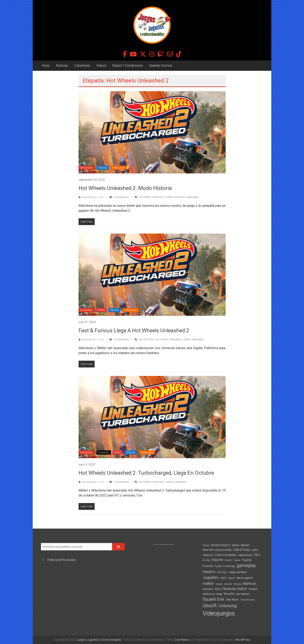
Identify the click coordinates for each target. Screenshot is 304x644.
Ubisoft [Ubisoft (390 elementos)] (210, 606)
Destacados (87, 168)
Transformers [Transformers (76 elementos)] (248, 600)
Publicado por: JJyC (93, 197)
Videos (101, 66)
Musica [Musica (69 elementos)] (238, 584)
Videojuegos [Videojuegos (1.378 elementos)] (219, 613)
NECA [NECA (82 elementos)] (218, 589)
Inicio (46, 66)
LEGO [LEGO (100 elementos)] (223, 578)
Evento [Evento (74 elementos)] (228, 560)
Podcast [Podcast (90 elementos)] (253, 589)
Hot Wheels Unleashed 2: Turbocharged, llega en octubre (146, 473)
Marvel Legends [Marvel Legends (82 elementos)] (245, 578)
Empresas (104, 452)
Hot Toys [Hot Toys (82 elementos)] (222, 572)
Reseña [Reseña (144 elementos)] (229, 594)
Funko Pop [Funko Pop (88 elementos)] (229, 566)
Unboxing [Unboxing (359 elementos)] (228, 606)
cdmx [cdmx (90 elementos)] (255, 550)
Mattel (102, 310)
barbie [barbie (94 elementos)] (236, 545)
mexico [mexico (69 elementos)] (219, 584)
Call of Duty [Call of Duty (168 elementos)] (242, 550)
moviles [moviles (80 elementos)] (228, 584)
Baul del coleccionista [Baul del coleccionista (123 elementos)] (217, 550)
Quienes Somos (161, 66)
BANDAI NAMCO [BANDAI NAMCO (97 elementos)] (221, 545)
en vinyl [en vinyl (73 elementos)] (207, 560)
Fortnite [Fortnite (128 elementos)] (208, 566)
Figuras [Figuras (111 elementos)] (247, 560)
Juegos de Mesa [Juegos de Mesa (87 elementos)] (237, 572)
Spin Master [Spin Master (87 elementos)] (243, 594)
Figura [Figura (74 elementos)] (237, 560)
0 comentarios (119, 197)
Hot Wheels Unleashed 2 (152, 197)
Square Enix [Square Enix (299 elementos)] (213, 599)
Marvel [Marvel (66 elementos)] (231, 578)
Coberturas (82, 66)
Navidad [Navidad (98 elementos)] (208, 589)
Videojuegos (119, 168)
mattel (169, 197)
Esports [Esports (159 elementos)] (218, 560)
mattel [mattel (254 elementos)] (208, 583)
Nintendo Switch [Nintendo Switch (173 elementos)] (235, 589)
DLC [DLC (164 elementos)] (257, 555)
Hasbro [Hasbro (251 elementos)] (209, 572)
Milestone (179, 197)
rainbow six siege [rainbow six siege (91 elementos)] (212, 594)
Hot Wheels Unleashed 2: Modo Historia (125, 188)
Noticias (62, 66)
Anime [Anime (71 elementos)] (206, 545)
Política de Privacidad (61, 560)
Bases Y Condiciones (128, 66)
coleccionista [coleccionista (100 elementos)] (245, 555)
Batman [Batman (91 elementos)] (245, 545)
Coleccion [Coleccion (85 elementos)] (208, 555)
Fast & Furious (146, 339)
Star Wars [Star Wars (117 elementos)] (232, 600)
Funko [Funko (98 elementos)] (218, 566)
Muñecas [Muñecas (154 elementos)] (250, 584)
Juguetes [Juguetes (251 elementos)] (210, 578)
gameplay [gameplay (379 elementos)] (246, 566)
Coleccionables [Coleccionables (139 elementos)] (226, 555)
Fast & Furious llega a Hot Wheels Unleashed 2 (134, 330)
